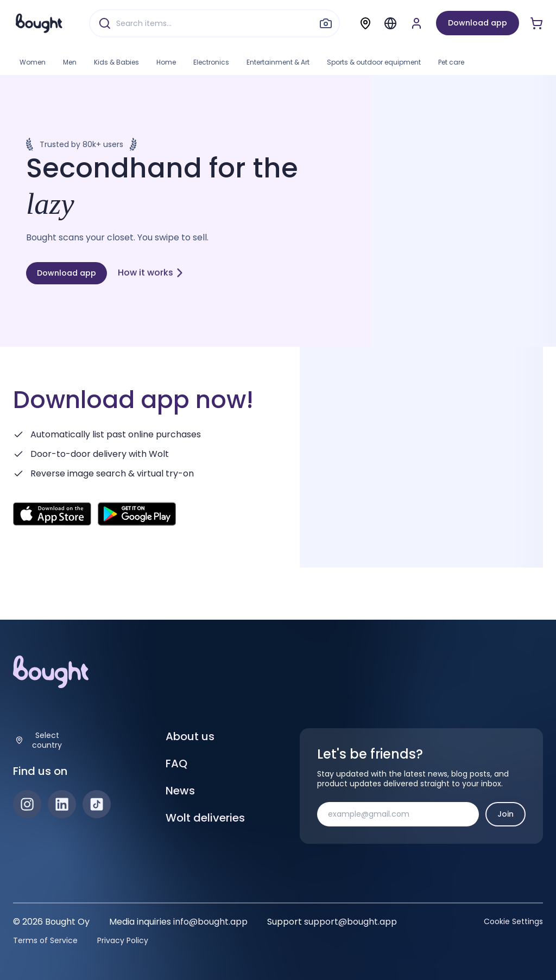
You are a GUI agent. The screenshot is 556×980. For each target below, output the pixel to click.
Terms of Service (45, 940)
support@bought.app (350, 922)
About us (190, 736)
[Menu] (390, 23)
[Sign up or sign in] (416, 23)
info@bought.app (210, 922)
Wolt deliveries (205, 818)
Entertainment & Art (278, 62)
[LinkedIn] (62, 804)
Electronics (211, 62)
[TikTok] (97, 804)
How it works (151, 272)
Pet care (451, 62)
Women (33, 62)
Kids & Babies (116, 62)
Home (166, 62)
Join (506, 814)
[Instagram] (27, 804)
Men (70, 62)
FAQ (176, 763)
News (180, 791)
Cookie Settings (513, 921)
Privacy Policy (123, 940)
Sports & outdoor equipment (374, 62)
